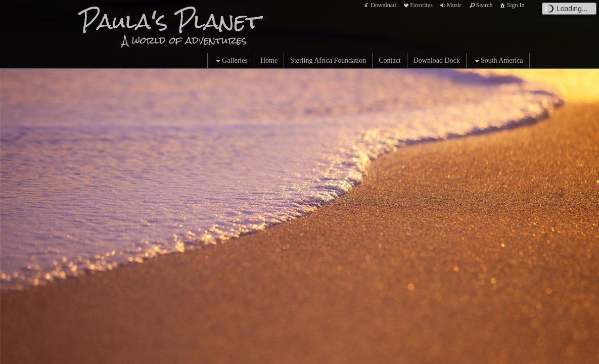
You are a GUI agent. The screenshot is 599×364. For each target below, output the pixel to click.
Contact (390, 60)
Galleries (231, 61)
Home (269, 60)
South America (498, 61)
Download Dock (437, 60)
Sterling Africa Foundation (328, 60)
